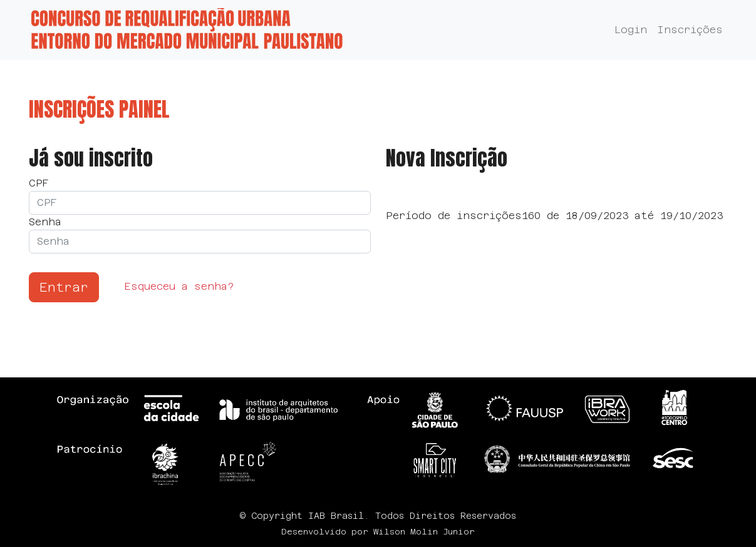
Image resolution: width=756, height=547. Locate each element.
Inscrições (690, 30)
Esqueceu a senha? (179, 286)
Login (631, 30)
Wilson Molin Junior (424, 532)
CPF (39, 183)
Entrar (64, 287)
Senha (45, 222)
